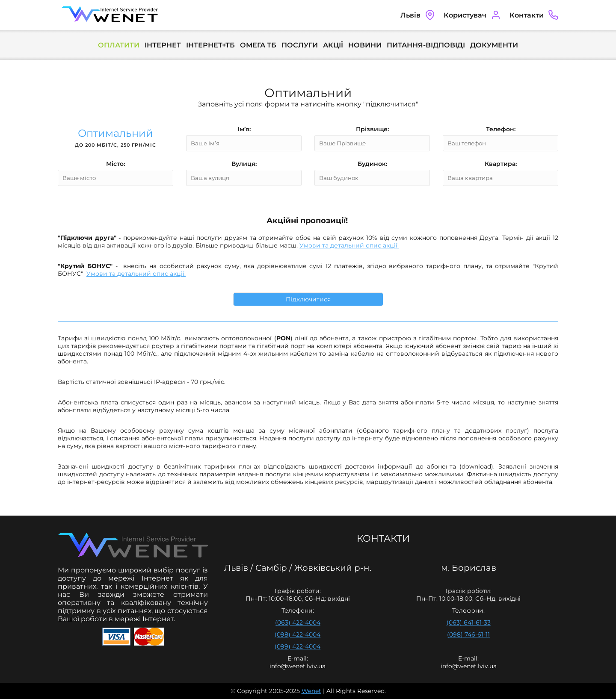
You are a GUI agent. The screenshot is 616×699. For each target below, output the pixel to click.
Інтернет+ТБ (210, 45)
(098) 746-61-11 (468, 634)
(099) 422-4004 (298, 646)
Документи (494, 45)
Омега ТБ (258, 45)
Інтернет (163, 45)
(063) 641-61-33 (469, 622)
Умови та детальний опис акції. (349, 245)
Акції (333, 45)
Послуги (300, 45)
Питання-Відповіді (426, 45)
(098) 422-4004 (298, 634)
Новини (365, 45)
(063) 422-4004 (298, 622)
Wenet (311, 691)
